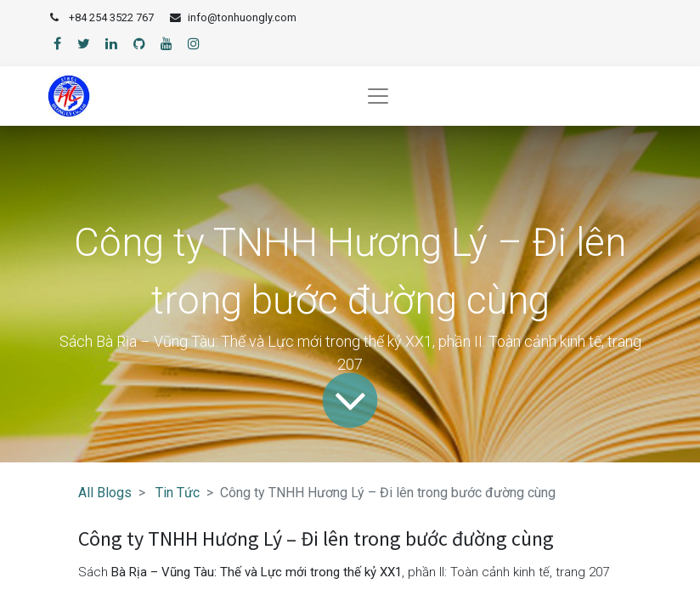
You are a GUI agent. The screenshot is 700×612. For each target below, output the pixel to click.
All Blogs (105, 493)
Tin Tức (178, 493)
